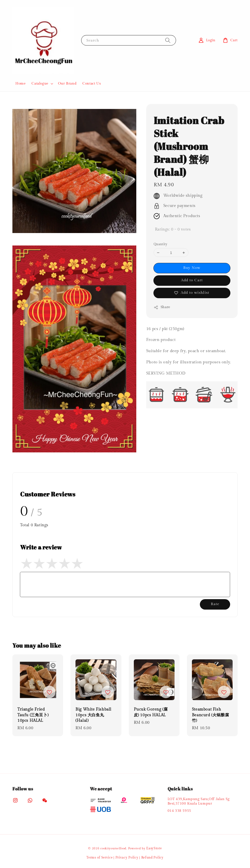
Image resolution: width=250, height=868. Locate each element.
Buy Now (192, 268)
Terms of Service (99, 858)
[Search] (168, 40)
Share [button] (162, 307)
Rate (215, 604)
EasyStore (154, 848)
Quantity (161, 244)
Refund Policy (152, 858)
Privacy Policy (127, 858)
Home (20, 84)
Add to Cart (192, 280)
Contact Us (92, 84)
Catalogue (40, 84)
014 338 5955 (179, 811)
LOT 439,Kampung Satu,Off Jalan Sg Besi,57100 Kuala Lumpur (199, 801)
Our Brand (67, 84)
